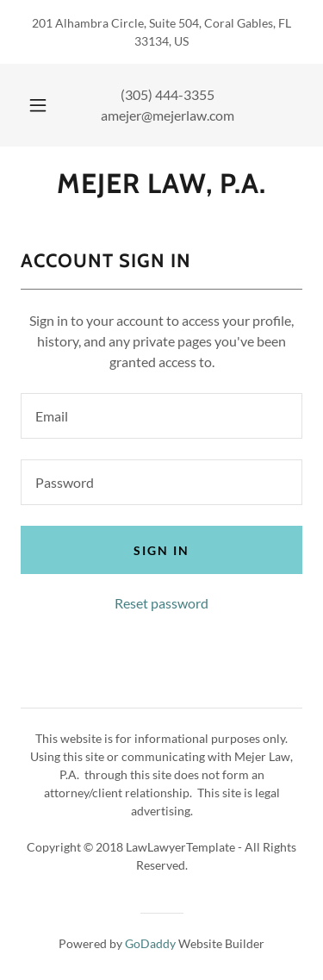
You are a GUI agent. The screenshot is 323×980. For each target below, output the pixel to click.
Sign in (161, 550)
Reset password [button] (161, 603)
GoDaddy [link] (150, 943)
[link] (161, 184)
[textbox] (161, 416)
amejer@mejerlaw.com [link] (168, 115)
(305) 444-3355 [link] (168, 94)
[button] (38, 105)
